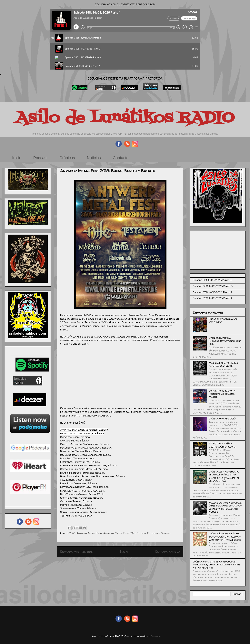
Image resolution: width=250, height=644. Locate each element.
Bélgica (141, 533)
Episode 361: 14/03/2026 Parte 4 (212, 280)
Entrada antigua (168, 552)
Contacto (121, 158)
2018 (72, 533)
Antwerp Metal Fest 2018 (119, 533)
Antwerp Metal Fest (89, 533)
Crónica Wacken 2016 (222, 418)
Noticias (94, 158)
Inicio (17, 158)
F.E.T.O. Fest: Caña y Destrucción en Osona (222, 445)
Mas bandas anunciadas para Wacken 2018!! (224, 364)
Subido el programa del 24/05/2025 (223, 320)
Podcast (40, 158)
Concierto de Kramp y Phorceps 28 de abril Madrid (222, 394)
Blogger (156, 636)
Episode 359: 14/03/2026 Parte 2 (212, 292)
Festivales (154, 533)
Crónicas (67, 158)
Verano (166, 533)
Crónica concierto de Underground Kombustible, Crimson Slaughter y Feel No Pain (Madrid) (217, 565)
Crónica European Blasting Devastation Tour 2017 (225, 341)
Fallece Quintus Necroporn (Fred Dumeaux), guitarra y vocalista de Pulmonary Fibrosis (225, 507)
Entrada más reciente (76, 552)
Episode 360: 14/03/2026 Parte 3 (213, 286)
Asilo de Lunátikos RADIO (125, 118)
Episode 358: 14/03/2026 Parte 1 (212, 298)
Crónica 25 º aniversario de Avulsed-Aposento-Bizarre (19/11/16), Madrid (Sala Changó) (224, 476)
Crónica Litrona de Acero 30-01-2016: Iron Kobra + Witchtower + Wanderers (225, 536)
